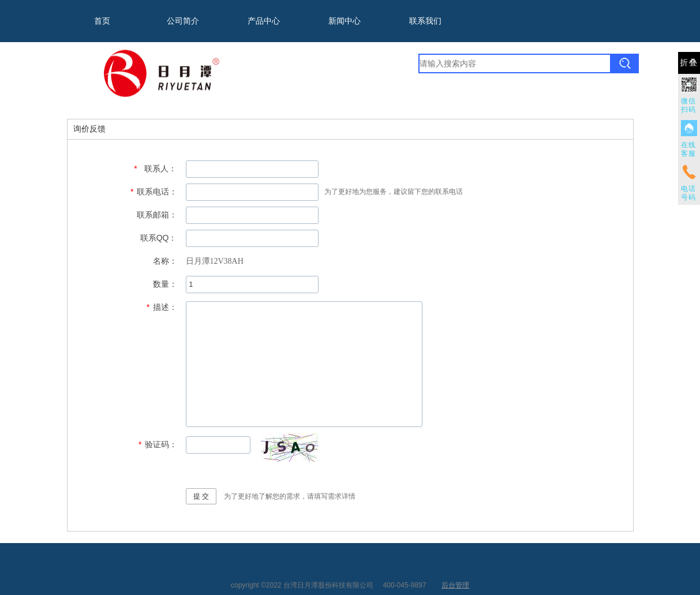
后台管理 (455, 585)
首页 (102, 21)
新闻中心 (345, 21)
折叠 (689, 63)
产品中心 (264, 21)
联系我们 (425, 21)
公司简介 (183, 21)
